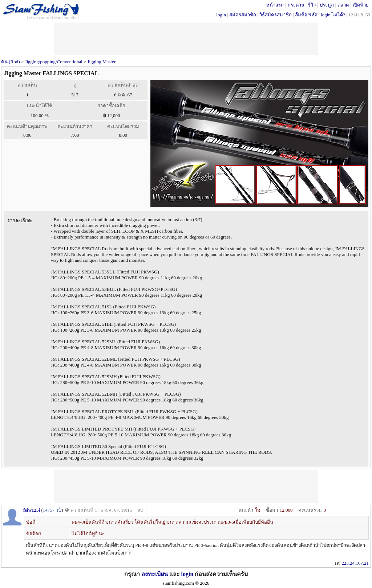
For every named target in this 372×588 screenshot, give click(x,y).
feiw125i (32, 510)
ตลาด (343, 5)
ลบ (140, 510)
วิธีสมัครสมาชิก (276, 15)
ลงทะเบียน (155, 574)
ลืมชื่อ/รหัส (306, 15)
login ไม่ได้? (333, 15)
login (221, 15)
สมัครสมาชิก (243, 15)
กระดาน (296, 5)
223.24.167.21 (355, 563)
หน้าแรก (275, 5)
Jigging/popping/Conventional (53, 62)
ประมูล (327, 5)
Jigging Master (101, 62)
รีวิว (312, 5)
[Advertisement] (186, 487)
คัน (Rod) (11, 62)
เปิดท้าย (361, 5)
